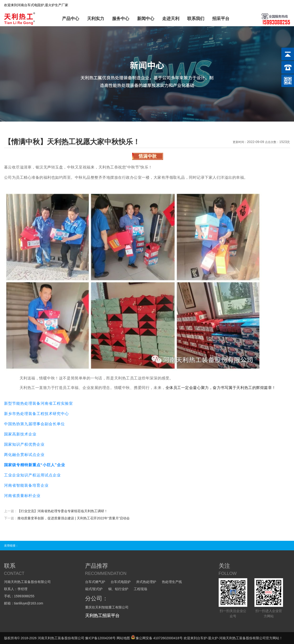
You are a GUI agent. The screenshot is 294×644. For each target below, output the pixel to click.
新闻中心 (146, 19)
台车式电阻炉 (121, 582)
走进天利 (171, 19)
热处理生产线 (172, 582)
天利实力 (96, 19)
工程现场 (140, 589)
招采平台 (221, 19)
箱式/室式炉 (94, 589)
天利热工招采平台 (102, 616)
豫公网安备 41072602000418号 (157, 638)
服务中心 (121, 19)
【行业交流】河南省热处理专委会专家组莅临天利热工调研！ (62, 511)
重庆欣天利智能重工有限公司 (107, 607)
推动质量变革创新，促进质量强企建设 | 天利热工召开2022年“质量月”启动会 (74, 518)
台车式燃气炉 (95, 582)
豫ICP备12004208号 (100, 638)
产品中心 (71, 19)
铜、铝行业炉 (118, 589)
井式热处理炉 (146, 582)
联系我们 (196, 19)
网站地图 (123, 638)
